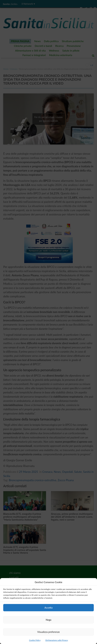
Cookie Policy (35, 640)
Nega (49, 620)
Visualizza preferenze (48, 632)
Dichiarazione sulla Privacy (57, 640)
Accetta (48, 608)
